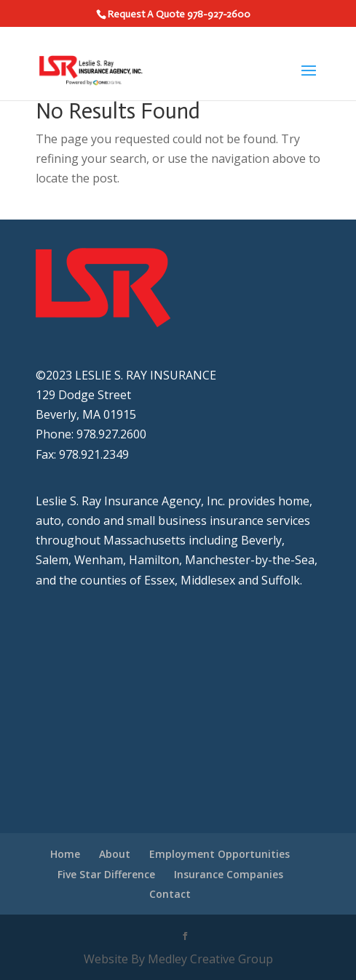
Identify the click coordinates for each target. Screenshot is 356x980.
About (115, 854)
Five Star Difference (106, 874)
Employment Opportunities (219, 854)
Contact (170, 894)
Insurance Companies (229, 874)
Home (65, 854)
